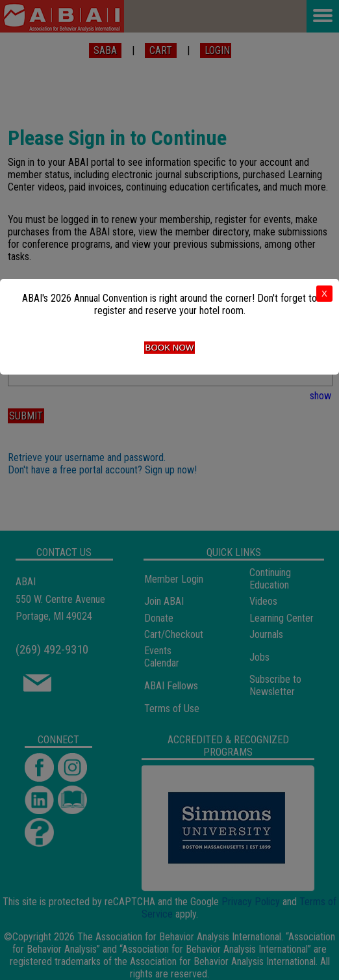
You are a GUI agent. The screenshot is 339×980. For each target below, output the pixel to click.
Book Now (170, 348)
